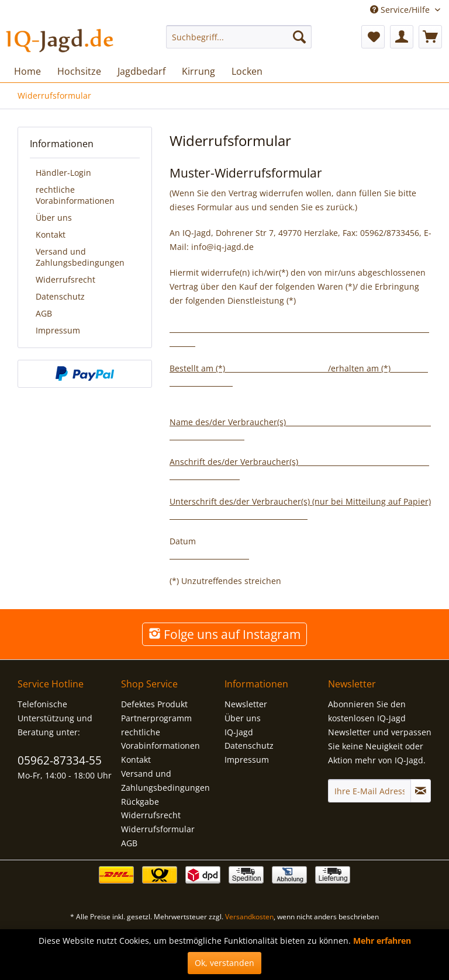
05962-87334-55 (60, 760)
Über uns (54, 218)
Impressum (58, 330)
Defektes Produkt (154, 704)
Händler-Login (63, 173)
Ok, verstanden (224, 963)
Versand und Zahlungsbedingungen (80, 257)
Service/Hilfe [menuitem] (401, 10)
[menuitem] (239, 37)
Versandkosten (249, 917)
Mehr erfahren (382, 941)
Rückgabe (140, 802)
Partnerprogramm (156, 718)
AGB (44, 313)
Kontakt (51, 234)
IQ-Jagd (239, 732)
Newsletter (246, 704)
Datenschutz (60, 296)
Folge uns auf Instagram (224, 634)
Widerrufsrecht (65, 279)
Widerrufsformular (158, 829)
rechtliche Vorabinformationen (75, 195)
